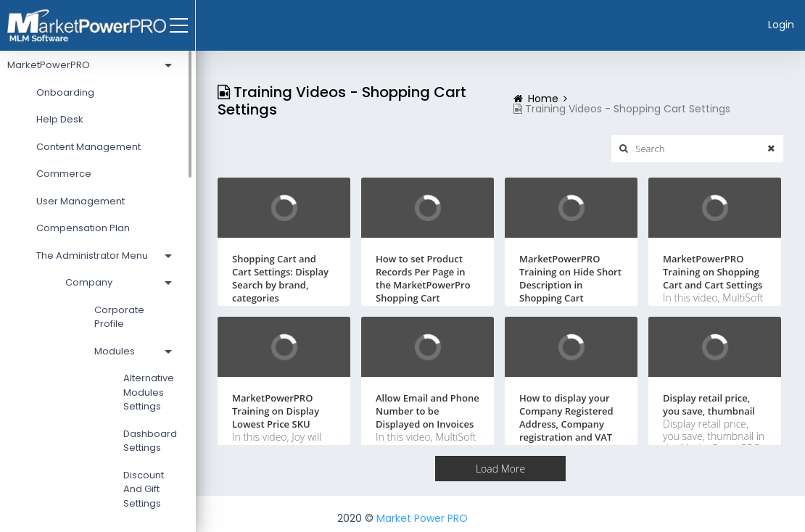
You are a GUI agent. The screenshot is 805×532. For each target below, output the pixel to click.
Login (781, 25)
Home (543, 99)
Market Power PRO (422, 518)
